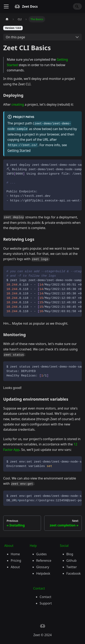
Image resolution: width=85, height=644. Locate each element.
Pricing (16, 561)
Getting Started (19, 150)
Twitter (72, 567)
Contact (45, 597)
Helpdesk (43, 573)
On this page (15, 37)
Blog (70, 554)
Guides (41, 554)
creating (18, 104)
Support (46, 603)
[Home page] (7, 19)
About (15, 567)
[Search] (77, 6)
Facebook (74, 573)
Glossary (43, 567)
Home (15, 554)
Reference (44, 561)
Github (71, 561)
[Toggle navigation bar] (6, 6)
